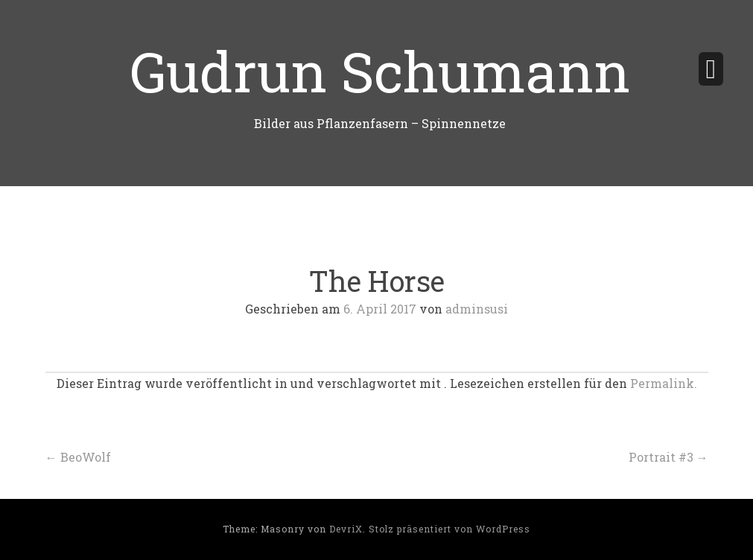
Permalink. (664, 383)
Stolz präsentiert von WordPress (449, 529)
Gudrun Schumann (380, 70)
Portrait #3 (668, 457)
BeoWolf (78, 457)
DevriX (346, 529)
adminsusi (477, 309)
